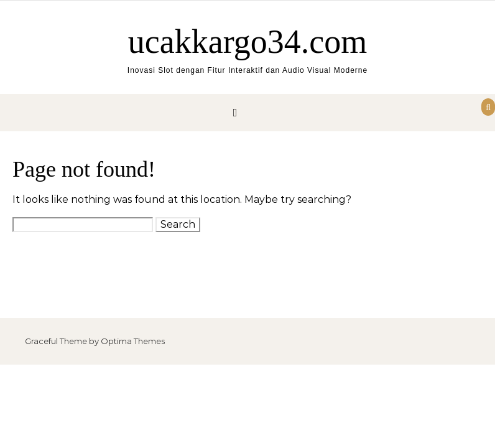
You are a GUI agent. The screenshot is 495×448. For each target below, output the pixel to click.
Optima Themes (133, 341)
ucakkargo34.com (247, 42)
